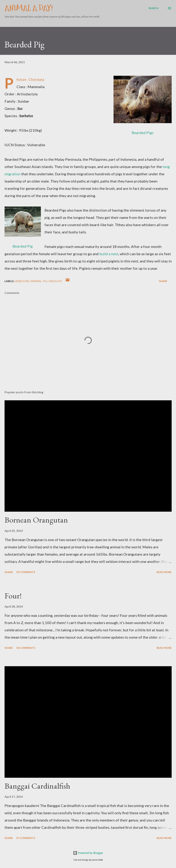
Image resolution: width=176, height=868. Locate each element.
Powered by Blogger (88, 853)
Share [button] (163, 281)
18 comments (26, 648)
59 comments (26, 572)
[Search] (153, 8)
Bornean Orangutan (36, 520)
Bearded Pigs (143, 133)
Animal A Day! (29, 8)
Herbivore (22, 281)
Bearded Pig (23, 246)
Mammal (36, 281)
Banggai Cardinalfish (37, 786)
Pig (45, 281)
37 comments (26, 838)
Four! (13, 596)
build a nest (109, 254)
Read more (164, 572)
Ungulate (55, 281)
